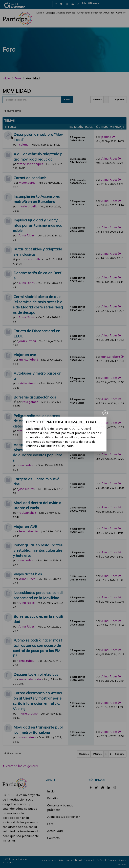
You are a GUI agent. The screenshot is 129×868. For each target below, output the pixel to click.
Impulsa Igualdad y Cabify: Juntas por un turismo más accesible (38, 225)
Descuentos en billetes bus (36, 674)
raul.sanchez (27, 513)
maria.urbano (28, 713)
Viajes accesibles (28, 574)
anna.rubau (27, 465)
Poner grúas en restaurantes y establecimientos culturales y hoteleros (38, 550)
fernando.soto (29, 531)
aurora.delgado (30, 679)
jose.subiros (27, 489)
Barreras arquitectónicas (35, 397)
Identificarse (91, 3)
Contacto (121, 13)
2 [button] (111, 100)
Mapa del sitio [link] (49, 860)
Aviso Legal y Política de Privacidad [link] (76, 860)
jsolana (24, 144)
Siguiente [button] (120, 100)
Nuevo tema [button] (13, 111)
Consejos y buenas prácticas (60, 13)
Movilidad (17, 91)
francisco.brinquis (31, 164)
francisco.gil (27, 431)
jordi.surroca (27, 341)
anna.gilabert (29, 359)
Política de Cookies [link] (106, 860)
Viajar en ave (25, 355)
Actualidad (109, 13)
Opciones (84, 754)
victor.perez (27, 183)
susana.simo (27, 737)
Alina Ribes (109, 158)
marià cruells (28, 206)
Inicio (6, 78)
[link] (56, 4)
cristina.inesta (28, 383)
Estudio (40, 13)
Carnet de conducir (30, 178)
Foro (50, 824)
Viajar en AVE (25, 526)
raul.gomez (30, 402)
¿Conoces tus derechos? (89, 13)
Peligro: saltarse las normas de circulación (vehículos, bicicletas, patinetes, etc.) (37, 421)
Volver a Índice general (20, 766)
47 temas (97, 100)
